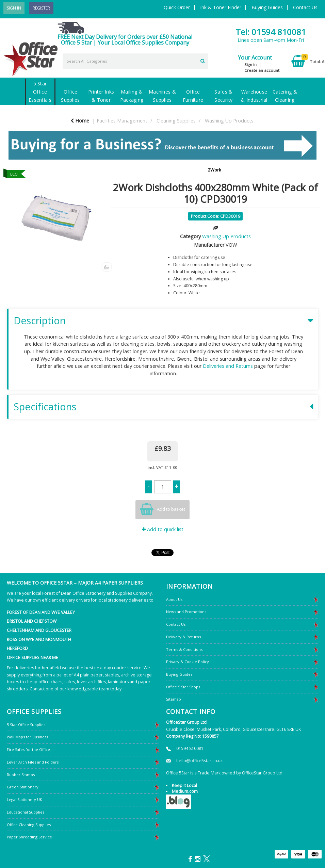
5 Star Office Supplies (26, 725)
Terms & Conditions (184, 649)
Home (80, 121)
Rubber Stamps (21, 775)
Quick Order (177, 7)
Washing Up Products (229, 121)
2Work (215, 170)
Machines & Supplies (162, 96)
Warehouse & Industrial (254, 96)
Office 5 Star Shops (183, 687)
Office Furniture (193, 96)
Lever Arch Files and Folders (33, 762)
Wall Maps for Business (27, 737)
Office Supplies (70, 96)
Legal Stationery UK (25, 799)
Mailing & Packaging (132, 96)
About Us (174, 599)
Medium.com (185, 791)
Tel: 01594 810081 (271, 32)
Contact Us (305, 7)
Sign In (14, 8)
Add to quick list (163, 529)
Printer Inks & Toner (101, 96)
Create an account (262, 70)
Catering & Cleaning (285, 96)
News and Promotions (186, 612)
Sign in (250, 64)
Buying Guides (267, 7)
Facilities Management (122, 121)
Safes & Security (223, 96)
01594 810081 (190, 748)
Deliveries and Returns (228, 366)
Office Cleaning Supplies (29, 825)
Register (41, 8)
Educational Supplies (26, 812)
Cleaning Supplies (176, 121)
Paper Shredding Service (29, 837)
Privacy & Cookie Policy (188, 662)
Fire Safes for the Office (28, 749)
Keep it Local (184, 785)
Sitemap (174, 699)
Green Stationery (23, 787)
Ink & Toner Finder (221, 7)
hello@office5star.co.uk (199, 761)
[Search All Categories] (135, 61)
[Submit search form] (203, 60)
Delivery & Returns (183, 637)
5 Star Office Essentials (40, 92)
